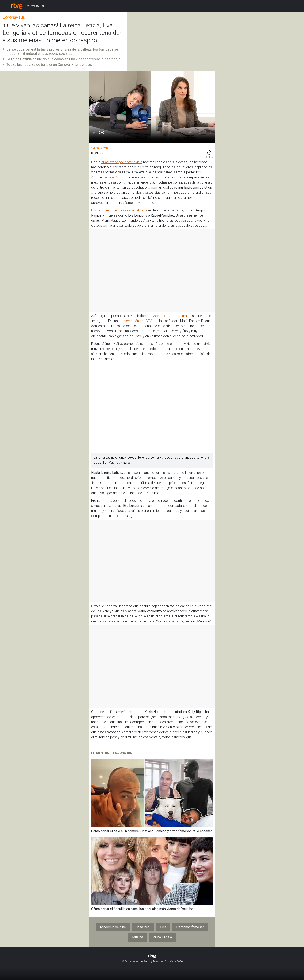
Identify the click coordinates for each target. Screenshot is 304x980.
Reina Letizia (162, 937)
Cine (163, 927)
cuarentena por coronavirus (122, 162)
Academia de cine (113, 927)
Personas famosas (190, 927)
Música (138, 937)
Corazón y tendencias (75, 64)
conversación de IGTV (135, 321)
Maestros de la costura (170, 316)
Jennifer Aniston (115, 177)
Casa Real (143, 927)
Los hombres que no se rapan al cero (119, 210)
